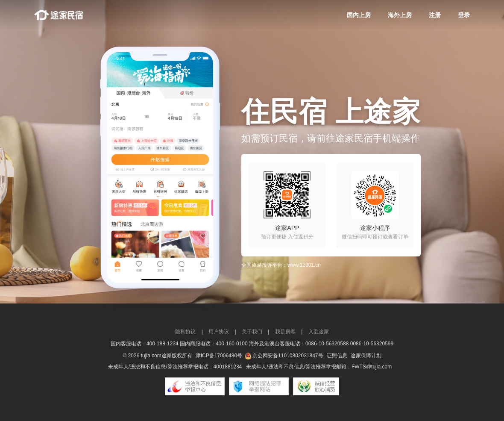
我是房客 (285, 332)
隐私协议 (185, 332)
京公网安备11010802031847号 (288, 356)
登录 (464, 15)
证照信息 (337, 356)
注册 (435, 15)
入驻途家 (319, 332)
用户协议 (219, 332)
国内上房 (359, 15)
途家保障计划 (366, 356)
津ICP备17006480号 (219, 356)
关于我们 (252, 332)
